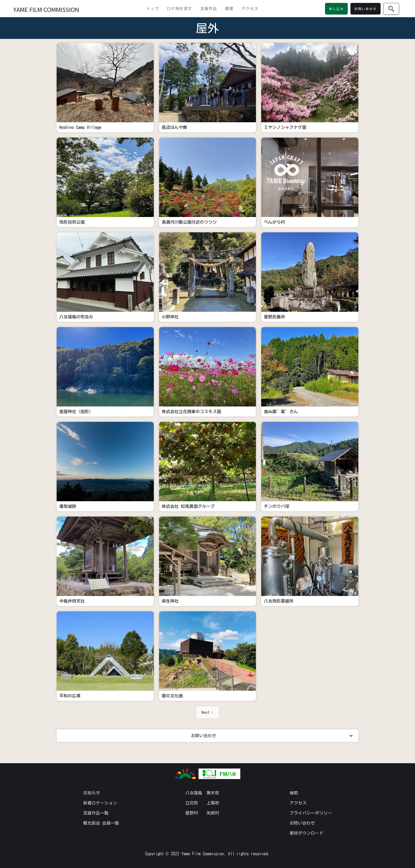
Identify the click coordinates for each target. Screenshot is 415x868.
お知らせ (92, 793)
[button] (207, 736)
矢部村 (213, 813)
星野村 (192, 813)
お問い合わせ (302, 823)
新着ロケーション (100, 803)
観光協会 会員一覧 (101, 823)
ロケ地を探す (179, 9)
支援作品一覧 (96, 813)
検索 (294, 793)
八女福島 (194, 793)
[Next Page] (207, 712)
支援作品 (209, 9)
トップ (152, 9)
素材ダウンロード (306, 833)
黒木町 (213, 793)
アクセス (250, 9)
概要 (229, 9)
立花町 (192, 803)
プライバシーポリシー (311, 813)
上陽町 (213, 803)
